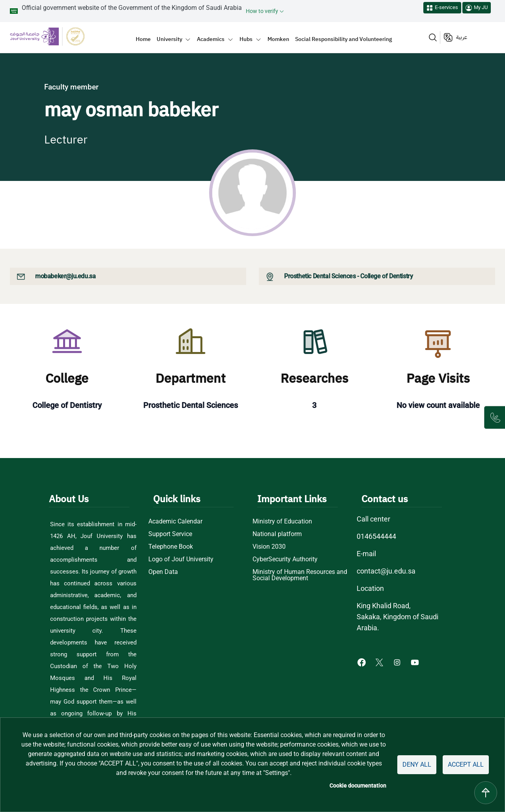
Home (143, 39)
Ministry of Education (282, 521)
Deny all (417, 765)
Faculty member (71, 87)
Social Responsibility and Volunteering (344, 39)
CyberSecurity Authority (285, 559)
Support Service (170, 534)
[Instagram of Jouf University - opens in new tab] (398, 662)
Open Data (163, 572)
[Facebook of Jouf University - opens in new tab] (362, 662)
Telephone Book (171, 547)
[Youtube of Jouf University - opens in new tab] (416, 662)
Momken (278, 39)
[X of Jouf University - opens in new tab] (380, 662)
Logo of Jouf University (181, 559)
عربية (462, 37)
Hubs (246, 39)
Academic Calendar (176, 521)
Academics (211, 39)
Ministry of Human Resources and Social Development (300, 575)
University (169, 39)
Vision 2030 (269, 547)
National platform (277, 534)
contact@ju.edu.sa (386, 571)
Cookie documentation (359, 786)
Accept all (466, 765)
